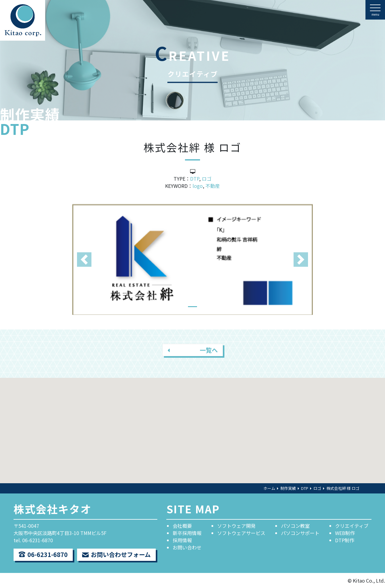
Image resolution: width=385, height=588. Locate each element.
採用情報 (182, 540)
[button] (84, 259)
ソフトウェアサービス (241, 533)
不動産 (213, 186)
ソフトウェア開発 (236, 526)
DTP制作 (345, 540)
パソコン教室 (295, 526)
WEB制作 (345, 533)
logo (198, 186)
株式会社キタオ (52, 509)
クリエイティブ (352, 526)
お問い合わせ (187, 547)
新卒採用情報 (187, 533)
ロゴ (207, 179)
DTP (195, 179)
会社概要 (182, 526)
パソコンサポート (300, 533)
